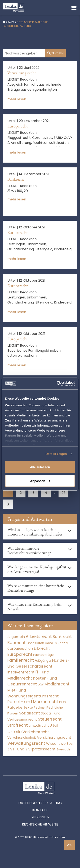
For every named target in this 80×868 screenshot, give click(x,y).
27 (63, 493)
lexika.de (9, 22)
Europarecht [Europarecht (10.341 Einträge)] (20, 654)
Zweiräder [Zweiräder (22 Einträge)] (64, 749)
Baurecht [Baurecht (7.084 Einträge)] (17, 643)
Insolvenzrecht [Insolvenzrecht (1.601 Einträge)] (21, 672)
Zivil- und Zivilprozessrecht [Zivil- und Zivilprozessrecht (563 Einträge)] (31, 749)
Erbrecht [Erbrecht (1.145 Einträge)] (42, 648)
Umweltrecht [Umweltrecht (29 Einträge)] (39, 726)
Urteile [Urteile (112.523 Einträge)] (15, 732)
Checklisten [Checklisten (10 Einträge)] (35, 643)
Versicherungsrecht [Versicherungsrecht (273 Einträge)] (54, 737)
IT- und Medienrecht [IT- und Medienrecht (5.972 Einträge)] (28, 675)
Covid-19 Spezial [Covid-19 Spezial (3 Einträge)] (56, 643)
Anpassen (40, 481)
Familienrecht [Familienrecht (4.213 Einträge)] (21, 660)
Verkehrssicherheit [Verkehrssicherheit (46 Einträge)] (22, 737)
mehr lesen (17, 99)
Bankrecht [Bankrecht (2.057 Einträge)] (62, 637)
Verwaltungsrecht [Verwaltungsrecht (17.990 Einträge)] (26, 743)
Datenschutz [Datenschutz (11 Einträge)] (23, 649)
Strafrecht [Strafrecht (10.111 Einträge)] (18, 725)
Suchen (55, 53)
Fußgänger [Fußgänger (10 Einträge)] (43, 661)
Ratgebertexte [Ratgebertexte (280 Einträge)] (20, 707)
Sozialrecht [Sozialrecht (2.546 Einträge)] (29, 713)
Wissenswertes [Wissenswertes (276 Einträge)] (59, 744)
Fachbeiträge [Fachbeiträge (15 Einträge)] (43, 655)
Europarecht (17, 126)
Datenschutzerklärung (40, 803)
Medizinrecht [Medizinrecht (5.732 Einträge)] (57, 684)
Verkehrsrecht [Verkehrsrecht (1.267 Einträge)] (36, 732)
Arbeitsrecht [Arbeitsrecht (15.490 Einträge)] (39, 636)
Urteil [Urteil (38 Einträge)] (54, 726)
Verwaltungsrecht (22, 73)
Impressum (40, 817)
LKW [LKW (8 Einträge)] (41, 684)
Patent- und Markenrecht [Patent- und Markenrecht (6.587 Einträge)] (33, 702)
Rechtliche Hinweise (40, 824)
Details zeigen (56, 454)
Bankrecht (16, 179)
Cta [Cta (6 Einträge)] (10, 649)
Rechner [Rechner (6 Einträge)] (40, 708)
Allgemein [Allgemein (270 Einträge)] (16, 637)
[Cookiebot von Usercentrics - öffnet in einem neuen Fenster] (57, 384)
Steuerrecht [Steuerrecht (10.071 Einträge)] (50, 719)
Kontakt (40, 810)
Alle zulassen (40, 467)
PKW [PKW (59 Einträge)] (63, 702)
